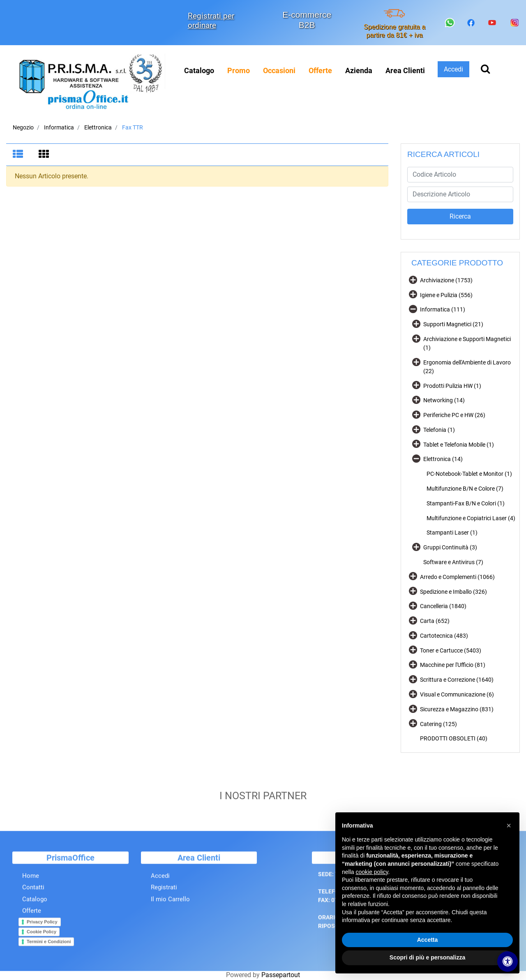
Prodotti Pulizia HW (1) (452, 386)
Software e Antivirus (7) (453, 562)
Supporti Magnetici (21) (453, 324)
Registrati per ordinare (211, 21)
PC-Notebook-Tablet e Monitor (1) (469, 474)
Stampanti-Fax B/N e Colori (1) (466, 503)
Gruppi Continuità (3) (450, 547)
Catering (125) (438, 724)
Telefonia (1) (439, 430)
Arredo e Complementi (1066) (457, 577)
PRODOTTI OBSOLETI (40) (454, 738)
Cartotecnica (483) (444, 636)
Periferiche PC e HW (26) (454, 415)
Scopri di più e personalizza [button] (427, 957)
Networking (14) (444, 400)
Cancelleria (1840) (443, 606)
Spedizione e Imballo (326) (453, 592)
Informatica (59, 127)
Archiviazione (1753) (446, 280)
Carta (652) (435, 621)
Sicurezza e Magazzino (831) (457, 709)
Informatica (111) (443, 309)
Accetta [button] (428, 940)
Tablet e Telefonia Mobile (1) (459, 445)
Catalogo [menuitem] (199, 70)
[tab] (19, 155)
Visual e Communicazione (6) (457, 694)
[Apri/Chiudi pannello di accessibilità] (508, 962)
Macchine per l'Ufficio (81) (453, 665)
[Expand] (413, 279)
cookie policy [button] (372, 872)
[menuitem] (239, 70)
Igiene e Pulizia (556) (446, 295)
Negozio (23, 127)
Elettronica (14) (443, 459)
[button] (460, 217)
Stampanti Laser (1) (452, 533)
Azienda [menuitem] (359, 70)
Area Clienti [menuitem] (405, 70)
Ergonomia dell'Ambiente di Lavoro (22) (467, 367)
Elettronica (98, 127)
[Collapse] (413, 309)
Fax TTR (133, 127)
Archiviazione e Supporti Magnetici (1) (467, 343)
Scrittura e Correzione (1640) (457, 680)
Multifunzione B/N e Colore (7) (465, 489)
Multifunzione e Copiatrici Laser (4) (471, 518)
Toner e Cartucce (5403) (451, 650)
